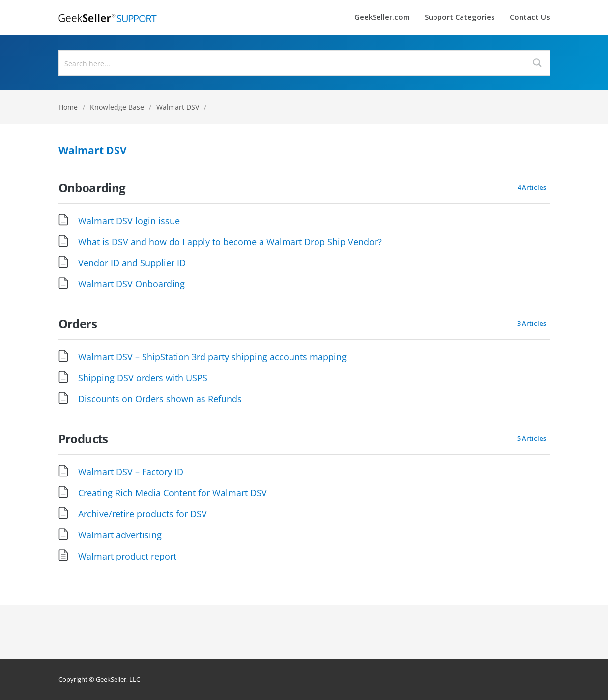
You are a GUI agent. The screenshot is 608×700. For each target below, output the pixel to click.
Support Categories (460, 17)
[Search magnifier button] (537, 63)
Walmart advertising (120, 535)
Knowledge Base (117, 107)
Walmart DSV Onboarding (131, 284)
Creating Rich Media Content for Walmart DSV (173, 493)
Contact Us (530, 17)
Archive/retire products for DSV (143, 514)
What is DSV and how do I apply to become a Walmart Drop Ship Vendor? (230, 242)
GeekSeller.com (382, 17)
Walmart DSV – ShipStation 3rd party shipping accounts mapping (212, 357)
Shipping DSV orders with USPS (143, 378)
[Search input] (292, 63)
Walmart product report (127, 556)
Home (68, 107)
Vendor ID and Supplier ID (132, 263)
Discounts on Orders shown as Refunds (160, 399)
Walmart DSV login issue (129, 221)
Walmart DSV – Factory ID (131, 472)
